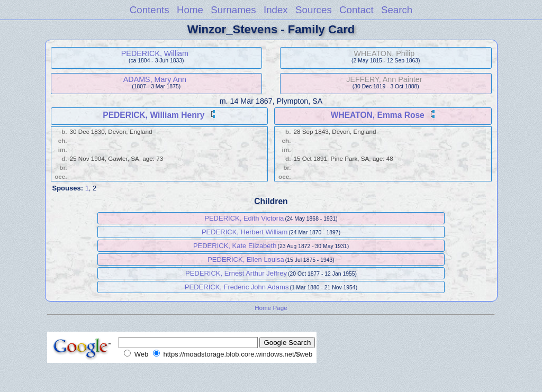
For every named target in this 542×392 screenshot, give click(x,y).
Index (276, 10)
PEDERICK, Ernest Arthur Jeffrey (236, 273)
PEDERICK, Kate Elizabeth (235, 246)
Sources (314, 10)
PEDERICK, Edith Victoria (244, 218)
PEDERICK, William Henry (153, 115)
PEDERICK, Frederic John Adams (237, 287)
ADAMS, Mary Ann (155, 79)
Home (190, 10)
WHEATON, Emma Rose (378, 115)
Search (397, 10)
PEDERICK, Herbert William (245, 232)
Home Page (271, 308)
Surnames (233, 10)
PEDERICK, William (155, 53)
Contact (356, 10)
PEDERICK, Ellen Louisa (246, 259)
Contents (150, 10)
